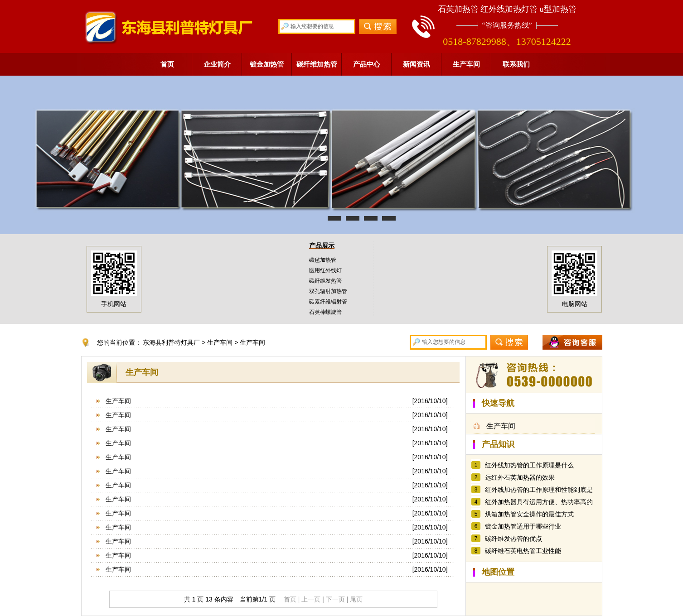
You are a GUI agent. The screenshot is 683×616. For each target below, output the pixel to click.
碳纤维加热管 (317, 64)
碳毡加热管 (323, 260)
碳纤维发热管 (325, 281)
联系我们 (516, 64)
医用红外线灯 (325, 270)
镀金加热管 (267, 64)
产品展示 (322, 245)
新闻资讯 (417, 64)
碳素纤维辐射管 (328, 302)
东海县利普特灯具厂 (171, 342)
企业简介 (217, 64)
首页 (167, 64)
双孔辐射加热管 (328, 291)
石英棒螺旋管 (325, 312)
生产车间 (466, 64)
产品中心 (367, 64)
